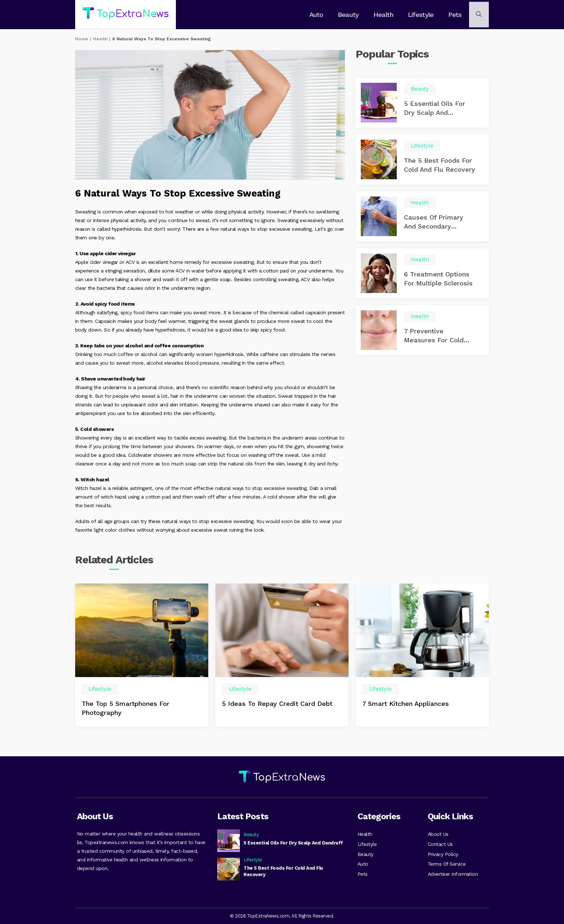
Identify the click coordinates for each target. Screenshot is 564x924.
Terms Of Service (447, 865)
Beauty (350, 15)
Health (384, 15)
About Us (438, 832)
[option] (142, 657)
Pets (454, 15)
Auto (319, 15)
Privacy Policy (443, 854)
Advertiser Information (453, 875)
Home (82, 39)
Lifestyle (420, 15)
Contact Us (440, 843)
